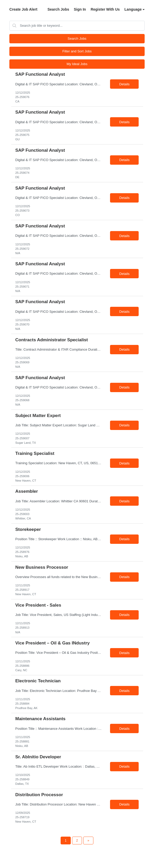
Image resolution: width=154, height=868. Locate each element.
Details (124, 84)
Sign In (80, 9)
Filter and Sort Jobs (77, 51)
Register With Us (105, 9)
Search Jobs (58, 9)
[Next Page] (88, 841)
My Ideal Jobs (77, 64)
